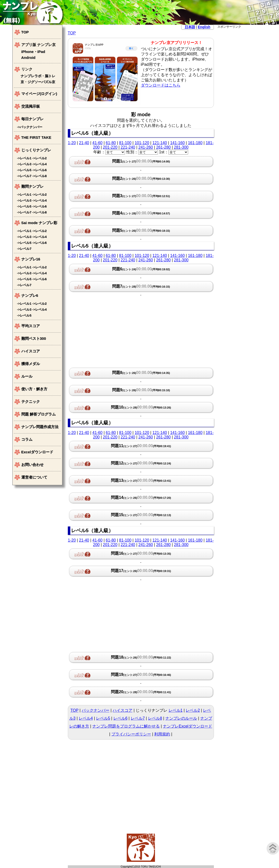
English (204, 27)
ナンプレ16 (31, 259)
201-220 (110, 147)
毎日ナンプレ (32, 119)
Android (28, 57)
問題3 (141, 196)
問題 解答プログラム (38, 414)
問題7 (141, 286)
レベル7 (138, 718)
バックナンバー (96, 710)
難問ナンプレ (32, 186)
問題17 (141, 571)
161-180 (195, 143)
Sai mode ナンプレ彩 (39, 223)
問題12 (141, 463)
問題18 (141, 657)
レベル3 (25, 164)
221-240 (128, 147)
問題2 (141, 178)
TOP (72, 33)
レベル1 (176, 710)
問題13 (141, 480)
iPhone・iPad (33, 52)
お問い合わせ (32, 465)
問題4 (141, 213)
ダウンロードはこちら (161, 85)
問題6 (141, 269)
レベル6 (120, 718)
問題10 (141, 407)
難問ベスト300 (34, 338)
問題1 (141, 161)
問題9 (141, 390)
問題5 (141, 230)
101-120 (142, 143)
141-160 (177, 143)
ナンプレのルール (181, 718)
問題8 (141, 373)
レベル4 (86, 718)
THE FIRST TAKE (36, 137)
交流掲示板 (31, 106)
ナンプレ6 (30, 295)
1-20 (72, 143)
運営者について (34, 477)
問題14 (141, 497)
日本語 (190, 27)
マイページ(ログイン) (39, 94)
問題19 (141, 674)
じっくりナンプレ (36, 150)
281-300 (181, 147)
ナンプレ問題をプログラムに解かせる (126, 726)
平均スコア (31, 326)
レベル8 (155, 718)
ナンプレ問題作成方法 (40, 427)
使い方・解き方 (34, 389)
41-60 (97, 143)
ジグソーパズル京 (41, 82)
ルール (27, 376)
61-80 (111, 143)
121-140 (160, 143)
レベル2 (193, 710)
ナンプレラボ (31, 76)
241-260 (146, 147)
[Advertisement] (242, 103)
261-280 (164, 147)
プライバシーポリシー (131, 734)
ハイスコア (123, 710)
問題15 (141, 515)
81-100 (125, 143)
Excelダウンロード (37, 452)
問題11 (141, 446)
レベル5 (103, 718)
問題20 (141, 692)
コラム (27, 439)
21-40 (84, 143)
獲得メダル (31, 364)
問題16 (141, 553)
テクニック (31, 401)
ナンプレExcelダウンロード (188, 726)
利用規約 (162, 734)
